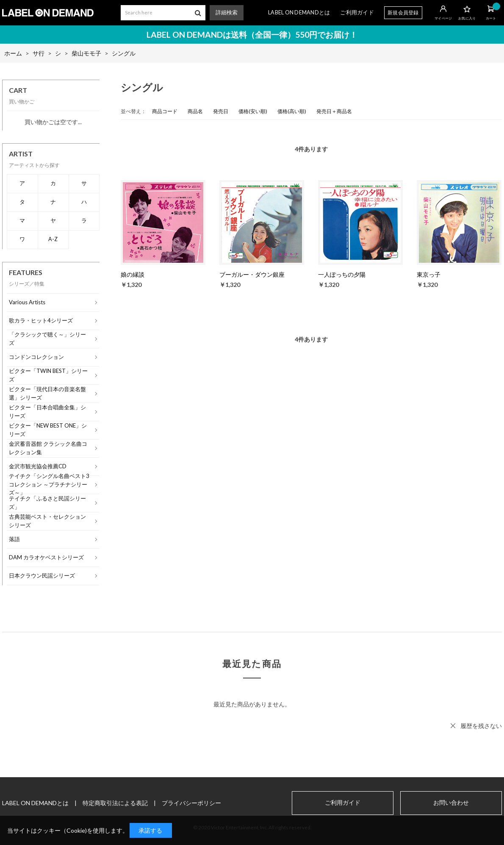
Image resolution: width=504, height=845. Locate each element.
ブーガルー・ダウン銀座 (252, 274)
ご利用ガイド (357, 13)
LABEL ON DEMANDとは (299, 13)
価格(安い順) (253, 111)
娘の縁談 (133, 274)
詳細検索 (227, 13)
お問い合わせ (451, 803)
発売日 (221, 111)
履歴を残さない (481, 726)
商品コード (165, 111)
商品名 (195, 111)
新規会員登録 (403, 13)
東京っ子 (429, 274)
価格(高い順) (292, 111)
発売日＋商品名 (334, 111)
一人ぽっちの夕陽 (342, 274)
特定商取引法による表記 (115, 803)
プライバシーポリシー (191, 803)
